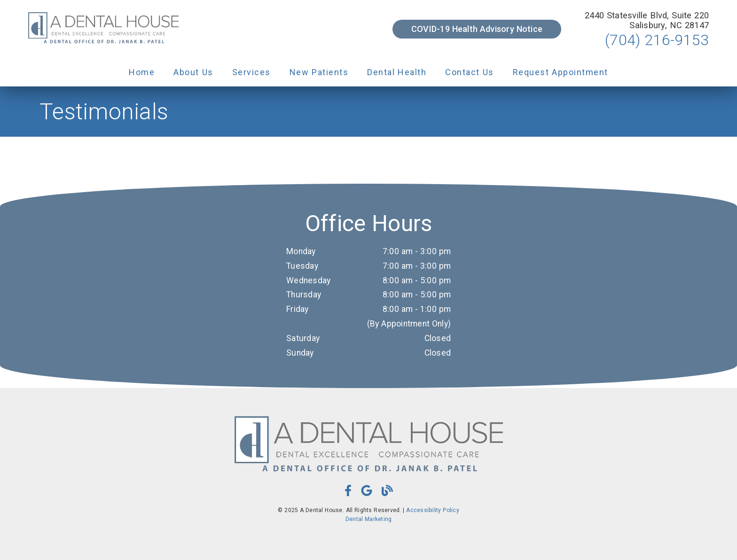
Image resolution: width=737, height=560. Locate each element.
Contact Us (470, 72)
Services (251, 72)
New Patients (319, 72)
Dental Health (397, 72)
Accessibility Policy (433, 510)
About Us (193, 72)
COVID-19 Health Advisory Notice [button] (477, 29)
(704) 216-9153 (657, 40)
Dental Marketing (369, 519)
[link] (103, 29)
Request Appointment (561, 72)
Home (142, 72)
